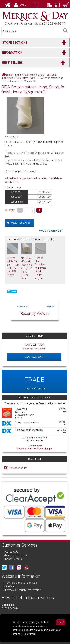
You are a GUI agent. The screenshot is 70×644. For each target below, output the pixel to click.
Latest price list (18, 468)
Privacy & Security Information (23, 590)
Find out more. (29, 634)
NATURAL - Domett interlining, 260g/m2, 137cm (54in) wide (27, 268)
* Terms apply (34, 447)
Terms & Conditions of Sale (21, 583)
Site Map (10, 586)
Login (23, 5)
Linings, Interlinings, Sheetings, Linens (25, 75)
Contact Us (12, 552)
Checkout (56, 9)
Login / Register (34, 381)
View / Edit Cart (34, 357)
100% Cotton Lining (25, 78)
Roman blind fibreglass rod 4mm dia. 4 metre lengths (41, 268)
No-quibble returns (16, 555)
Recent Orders (14, 559)
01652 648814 (10, 608)
